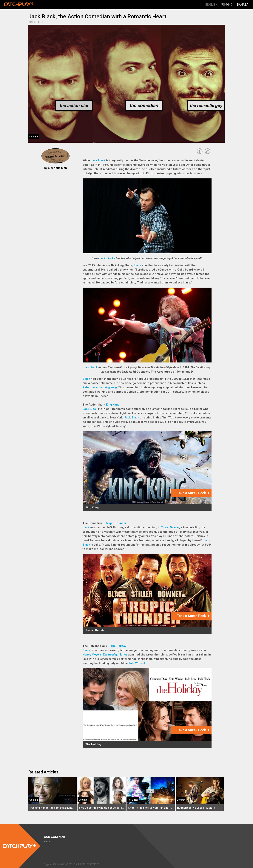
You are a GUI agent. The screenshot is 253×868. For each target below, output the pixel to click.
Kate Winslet (137, 663)
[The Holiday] (147, 708)
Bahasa (243, 5)
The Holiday (118, 646)
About (47, 842)
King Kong (111, 387)
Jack (86, 527)
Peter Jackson (92, 387)
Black (137, 265)
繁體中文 (227, 5)
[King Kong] (147, 471)
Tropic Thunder (116, 523)
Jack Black (98, 160)
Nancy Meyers (92, 655)
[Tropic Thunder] (147, 594)
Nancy (123, 655)
